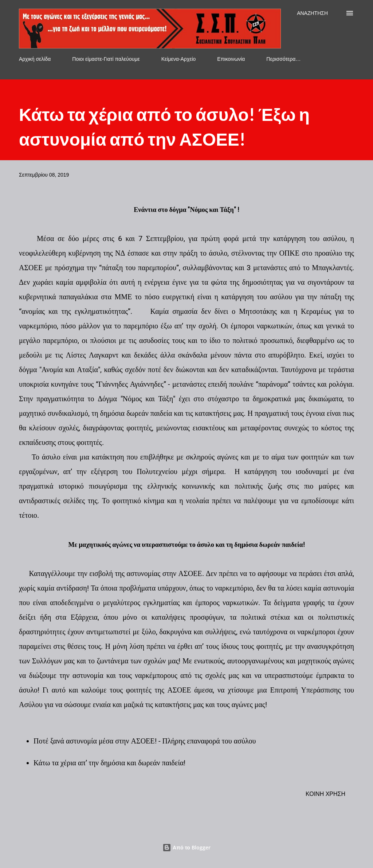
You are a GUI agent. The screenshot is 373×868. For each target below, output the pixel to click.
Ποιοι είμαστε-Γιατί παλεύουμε (106, 59)
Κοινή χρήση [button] (325, 794)
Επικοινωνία (231, 59)
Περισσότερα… (283, 59)
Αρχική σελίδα (35, 59)
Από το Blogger (186, 847)
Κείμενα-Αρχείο (179, 59)
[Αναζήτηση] (312, 13)
